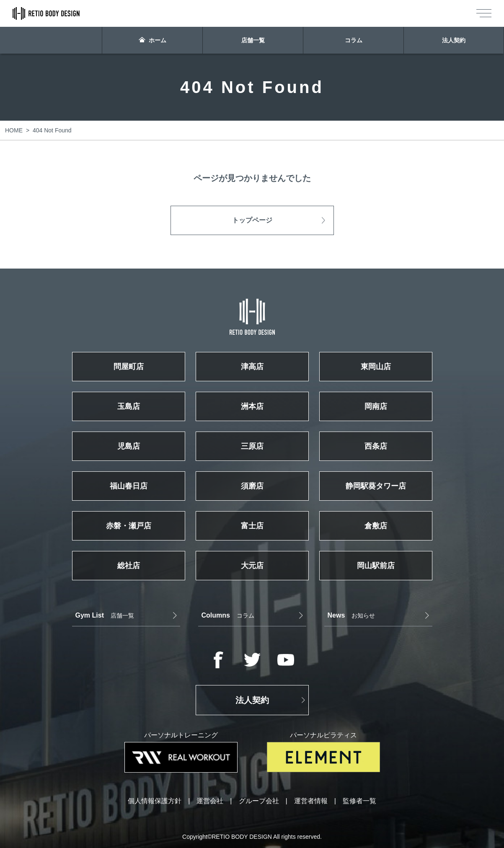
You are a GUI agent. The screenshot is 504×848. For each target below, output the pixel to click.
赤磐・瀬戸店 (129, 526)
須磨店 (252, 486)
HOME (14, 130)
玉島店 (129, 406)
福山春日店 (129, 486)
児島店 (129, 446)
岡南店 (376, 406)
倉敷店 (376, 526)
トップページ (252, 220)
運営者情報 (311, 801)
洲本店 (252, 406)
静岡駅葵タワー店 (376, 486)
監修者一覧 (359, 801)
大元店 (252, 566)
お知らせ (352, 615)
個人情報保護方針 (155, 801)
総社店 (129, 566)
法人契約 (454, 40)
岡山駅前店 (376, 566)
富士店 (252, 526)
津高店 (252, 367)
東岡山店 (376, 367)
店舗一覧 (253, 40)
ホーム (152, 40)
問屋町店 (129, 367)
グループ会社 (259, 801)
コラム (354, 40)
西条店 (376, 446)
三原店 (252, 446)
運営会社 (210, 801)
